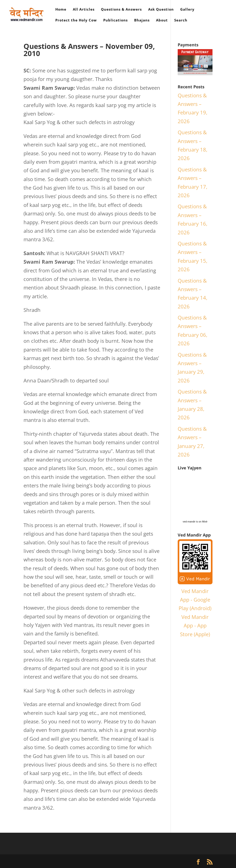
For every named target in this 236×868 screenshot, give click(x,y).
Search (181, 20)
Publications (115, 20)
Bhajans (142, 20)
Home (61, 10)
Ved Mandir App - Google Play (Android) (195, 600)
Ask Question (161, 10)
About (162, 20)
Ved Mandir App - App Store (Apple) (195, 625)
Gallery (187, 10)
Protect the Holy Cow (76, 20)
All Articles (84, 10)
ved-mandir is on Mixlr (195, 522)
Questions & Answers (121, 10)
